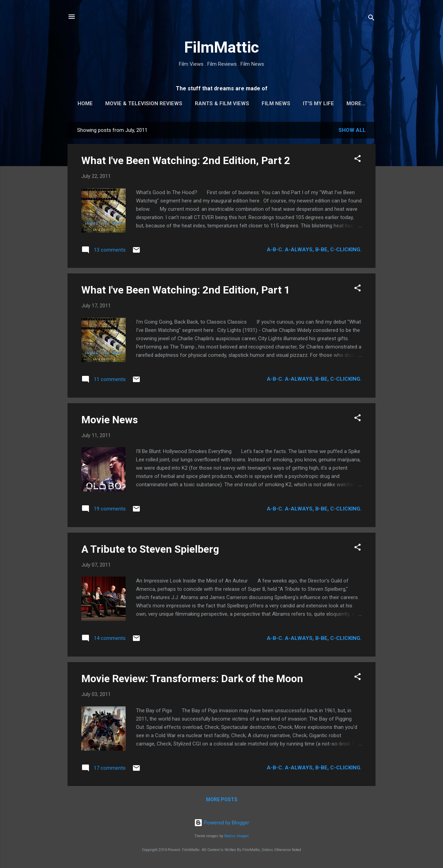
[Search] (371, 19)
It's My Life (318, 103)
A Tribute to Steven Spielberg (150, 549)
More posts (222, 799)
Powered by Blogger (222, 823)
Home (85, 103)
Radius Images (237, 836)
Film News (276, 103)
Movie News (110, 420)
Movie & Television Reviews (144, 103)
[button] (358, 160)
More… (356, 103)
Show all (352, 130)
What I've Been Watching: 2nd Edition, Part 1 (186, 290)
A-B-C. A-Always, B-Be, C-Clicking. (314, 250)
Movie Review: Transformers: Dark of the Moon (192, 679)
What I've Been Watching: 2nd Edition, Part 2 (186, 160)
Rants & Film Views (222, 103)
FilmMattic (221, 47)
